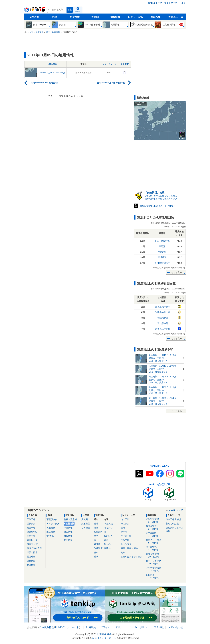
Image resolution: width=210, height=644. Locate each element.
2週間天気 (32, 532)
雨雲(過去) (51, 519)
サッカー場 (126, 536)
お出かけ (98, 532)
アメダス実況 (53, 524)
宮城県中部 (163, 323)
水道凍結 (108, 524)
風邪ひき (108, 536)
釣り (123, 552)
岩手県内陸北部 (163, 312)
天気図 (95, 17)
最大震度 (125, 64)
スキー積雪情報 (155, 569)
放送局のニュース (174, 528)
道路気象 (31, 561)
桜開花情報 (155, 527)
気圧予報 (31, 528)
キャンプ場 (126, 544)
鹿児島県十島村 (163, 307)
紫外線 (97, 544)
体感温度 (98, 548)
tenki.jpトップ (155, 3)
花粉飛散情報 (155, 521)
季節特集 (155, 17)
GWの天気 (155, 534)
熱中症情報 (155, 548)
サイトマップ (171, 3)
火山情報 (68, 532)
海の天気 (125, 524)
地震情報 (70, 524)
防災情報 (75, 17)
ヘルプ (182, 3)
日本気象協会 (47, 627)
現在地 (78, 11)
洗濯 (96, 524)
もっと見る (177, 272)
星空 (96, 536)
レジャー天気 (135, 17)
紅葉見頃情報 (155, 555)
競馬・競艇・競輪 (129, 548)
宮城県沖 (162, 257)
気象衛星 (86, 524)
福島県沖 (162, 252)
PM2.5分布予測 (34, 548)
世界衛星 (86, 528)
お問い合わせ (176, 627)
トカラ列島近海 (162, 241)
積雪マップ (32, 544)
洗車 (96, 552)
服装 (96, 528)
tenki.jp (35, 10)
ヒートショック (155, 562)
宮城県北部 (163, 318)
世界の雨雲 (32, 552)
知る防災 (68, 540)
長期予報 (31, 536)
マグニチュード (109, 64)
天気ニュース (176, 17)
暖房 (106, 540)
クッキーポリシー (139, 627)
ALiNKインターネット (67, 627)
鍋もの (107, 544)
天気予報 (34, 17)
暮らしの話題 (172, 524)
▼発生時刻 (52, 64)
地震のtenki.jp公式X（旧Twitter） (159, 206)
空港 (123, 528)
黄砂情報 (31, 565)
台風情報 (68, 536)
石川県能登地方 (162, 263)
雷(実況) (50, 536)
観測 (55, 17)
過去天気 (51, 532)
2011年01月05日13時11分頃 (52, 73)
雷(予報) (31, 557)
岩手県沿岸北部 (163, 329)
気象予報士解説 (173, 519)
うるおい (108, 528)
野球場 (124, 532)
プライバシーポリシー (113, 627)
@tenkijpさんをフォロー (72, 96)
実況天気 (51, 528)
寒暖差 (107, 548)
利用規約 (91, 627)
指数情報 (115, 17)
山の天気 (125, 519)
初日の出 (155, 576)
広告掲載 (159, 627)
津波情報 (68, 528)
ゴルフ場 (125, 540)
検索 (70, 10)
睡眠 (96, 557)
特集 (168, 531)
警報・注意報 (70, 519)
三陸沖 (162, 246)
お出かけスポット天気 (131, 557)
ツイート (52, 96)
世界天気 (31, 524)
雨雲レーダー (33, 540)
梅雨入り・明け (155, 541)
